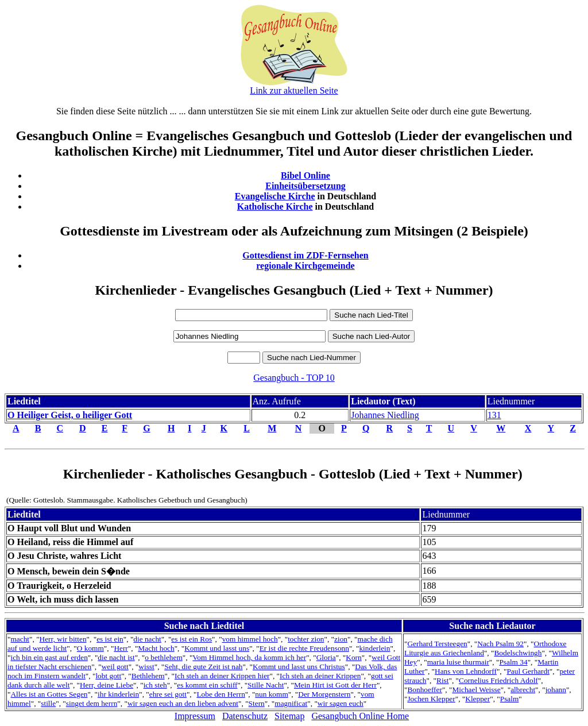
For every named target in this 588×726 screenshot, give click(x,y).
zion (341, 639)
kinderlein (374, 648)
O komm (90, 648)
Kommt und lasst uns (217, 648)
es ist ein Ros (192, 639)
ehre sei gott (168, 694)
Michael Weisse (476, 690)
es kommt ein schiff (207, 685)
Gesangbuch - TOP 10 (294, 378)
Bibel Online (305, 175)
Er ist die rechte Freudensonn (304, 648)
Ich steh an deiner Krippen (320, 676)
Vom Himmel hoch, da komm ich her (249, 657)
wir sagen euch (341, 703)
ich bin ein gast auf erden (49, 657)
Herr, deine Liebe (107, 685)
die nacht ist (116, 657)
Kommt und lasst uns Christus (299, 667)
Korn (353, 657)
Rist (442, 680)
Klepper (477, 699)
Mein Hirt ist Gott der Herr (335, 685)
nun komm (271, 694)
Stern (257, 703)
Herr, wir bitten (63, 639)
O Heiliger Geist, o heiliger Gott (70, 415)
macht (20, 639)
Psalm (510, 699)
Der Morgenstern (324, 694)
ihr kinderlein (118, 694)
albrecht (523, 690)
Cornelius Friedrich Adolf (498, 680)
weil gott (115, 667)
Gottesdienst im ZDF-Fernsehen (305, 255)
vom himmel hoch (250, 639)
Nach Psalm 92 (500, 644)
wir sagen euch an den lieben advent (183, 703)
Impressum (195, 716)
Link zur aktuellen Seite (294, 90)
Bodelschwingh (518, 653)
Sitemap (289, 716)
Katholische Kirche (275, 206)
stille (48, 703)
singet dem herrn (92, 703)
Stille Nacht (266, 685)
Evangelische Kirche (275, 196)
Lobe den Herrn (220, 694)
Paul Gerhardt (528, 671)
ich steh (155, 685)
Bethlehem (148, 676)
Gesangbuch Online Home (360, 716)
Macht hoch (156, 648)
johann (556, 690)
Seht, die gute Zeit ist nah (203, 667)
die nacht (147, 639)
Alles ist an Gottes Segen (49, 694)
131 (494, 415)
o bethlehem (164, 657)
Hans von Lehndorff (466, 671)
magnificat (291, 703)
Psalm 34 (513, 662)
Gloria (326, 657)
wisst (146, 667)
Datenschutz (245, 716)
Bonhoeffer (424, 690)
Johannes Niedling (385, 415)
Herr (121, 648)
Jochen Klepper (431, 699)
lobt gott (108, 676)
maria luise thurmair (458, 662)
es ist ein (110, 639)
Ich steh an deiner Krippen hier (222, 676)
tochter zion (306, 639)
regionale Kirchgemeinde (305, 266)
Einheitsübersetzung (305, 186)
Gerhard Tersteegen (437, 644)
